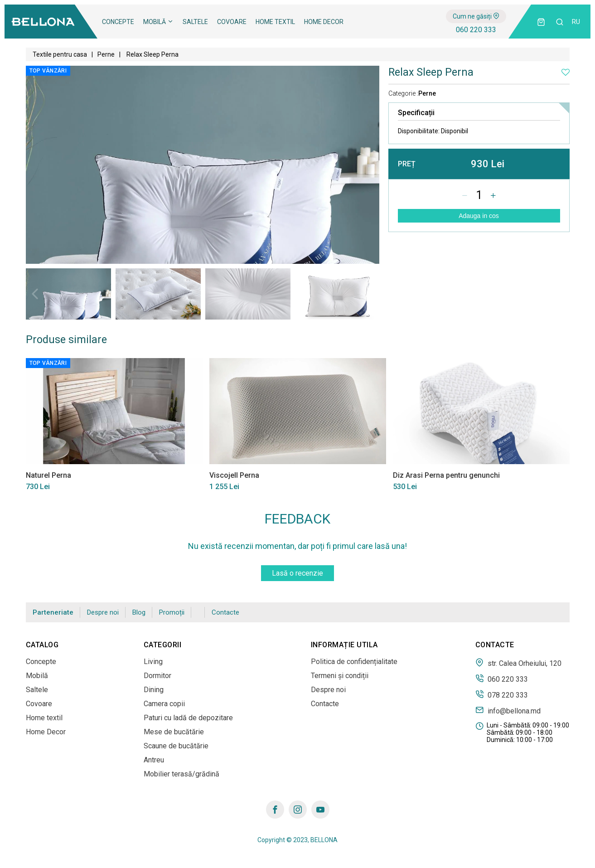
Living (153, 662)
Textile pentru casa (60, 54)
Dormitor (157, 676)
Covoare (232, 22)
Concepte (118, 22)
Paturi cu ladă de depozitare (188, 718)
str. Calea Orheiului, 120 (518, 663)
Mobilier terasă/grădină (181, 774)
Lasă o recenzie (297, 573)
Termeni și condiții (340, 676)
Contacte (225, 612)
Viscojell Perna (234, 475)
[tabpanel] (68, 294)
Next (370, 294)
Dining (154, 690)
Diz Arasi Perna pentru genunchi (446, 475)
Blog (139, 612)
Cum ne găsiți (476, 16)
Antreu (154, 760)
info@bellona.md (508, 710)
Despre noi (103, 612)
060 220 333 (476, 30)
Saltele (195, 22)
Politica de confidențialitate (354, 662)
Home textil (275, 22)
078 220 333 (502, 694)
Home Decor (324, 22)
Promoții (172, 612)
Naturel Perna (48, 475)
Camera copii (164, 704)
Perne (106, 54)
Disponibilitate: (433, 131)
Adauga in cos (479, 216)
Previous (35, 294)
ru (576, 22)
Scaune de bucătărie (176, 746)
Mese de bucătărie (174, 732)
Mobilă (158, 22)
